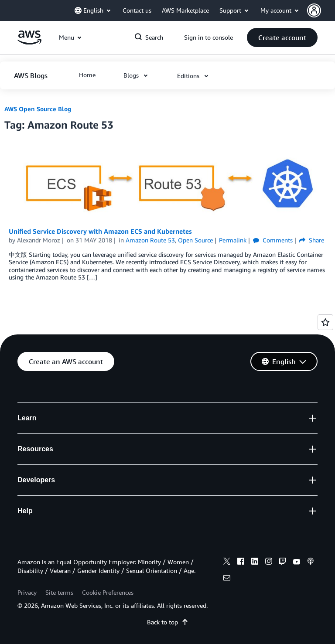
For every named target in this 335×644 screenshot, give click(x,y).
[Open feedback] (325, 322)
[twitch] (283, 562)
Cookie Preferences (108, 592)
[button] (321, 10)
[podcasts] (311, 562)
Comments (273, 240)
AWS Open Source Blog (38, 109)
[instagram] (269, 562)
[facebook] (241, 562)
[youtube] (297, 562)
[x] (227, 562)
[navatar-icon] (314, 10)
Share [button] (312, 240)
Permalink (233, 240)
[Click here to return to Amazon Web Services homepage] (29, 42)
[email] (227, 579)
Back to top (168, 622)
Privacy (27, 592)
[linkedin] (255, 562)
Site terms (59, 592)
